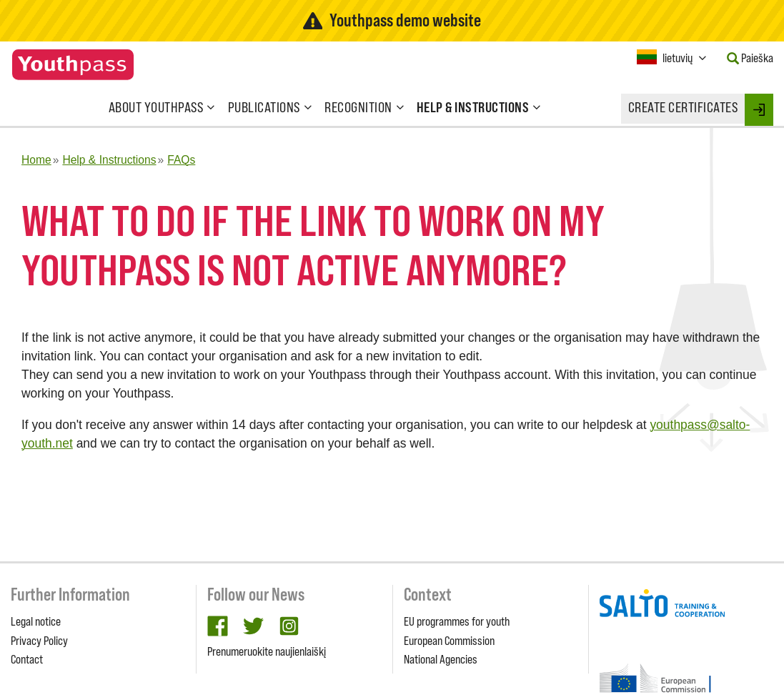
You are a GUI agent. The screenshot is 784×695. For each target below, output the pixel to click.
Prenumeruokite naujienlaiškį (267, 651)
